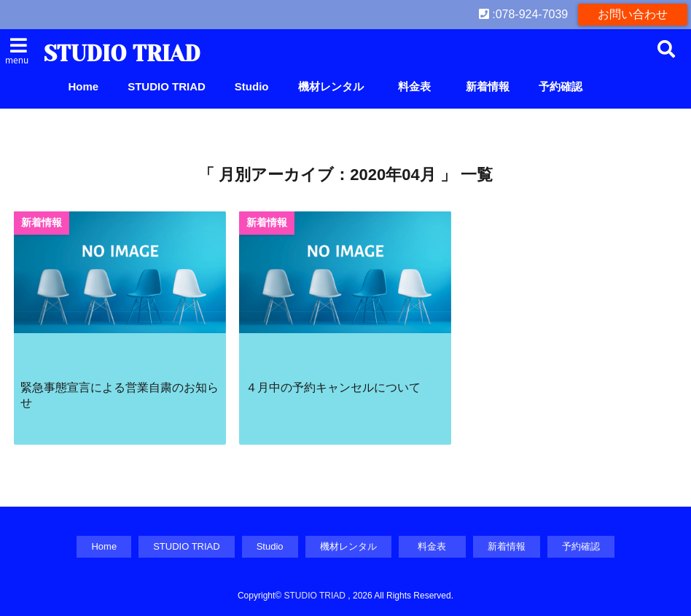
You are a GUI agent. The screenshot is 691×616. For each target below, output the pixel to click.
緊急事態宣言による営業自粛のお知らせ (120, 395)
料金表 (420, 86)
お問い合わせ (633, 14)
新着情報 (488, 86)
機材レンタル (331, 86)
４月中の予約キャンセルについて (333, 387)
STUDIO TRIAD (122, 54)
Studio (252, 86)
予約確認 (561, 86)
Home (84, 86)
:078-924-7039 (524, 14)
